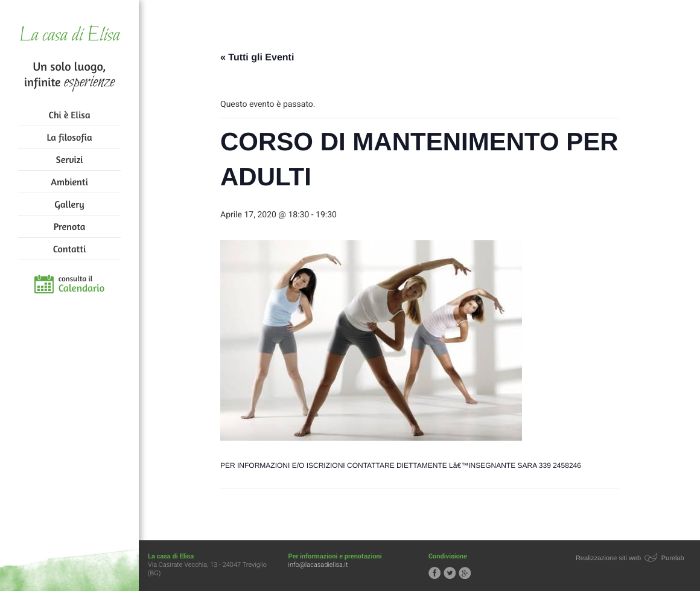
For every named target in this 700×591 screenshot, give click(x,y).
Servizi (70, 159)
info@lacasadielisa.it (318, 565)
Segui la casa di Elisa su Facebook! (434, 573)
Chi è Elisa (70, 115)
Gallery (69, 204)
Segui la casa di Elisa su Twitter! (450, 573)
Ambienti (69, 182)
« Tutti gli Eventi (257, 58)
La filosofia (70, 137)
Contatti (69, 249)
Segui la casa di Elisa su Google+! (465, 573)
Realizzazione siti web (608, 558)
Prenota (70, 226)
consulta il (82, 284)
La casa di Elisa (69, 36)
